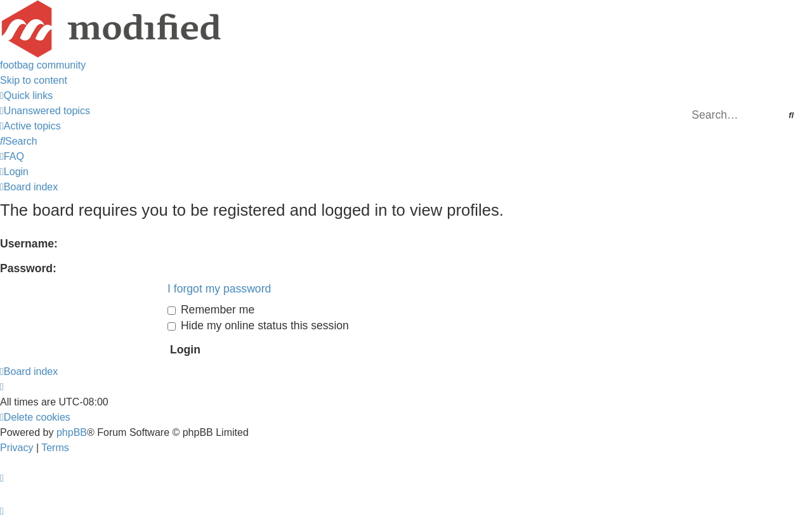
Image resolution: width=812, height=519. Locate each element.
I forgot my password (219, 289)
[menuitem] (45, 111)
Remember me (211, 310)
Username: (29, 244)
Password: (28, 268)
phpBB (72, 432)
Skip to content (34, 80)
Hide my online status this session (258, 325)
